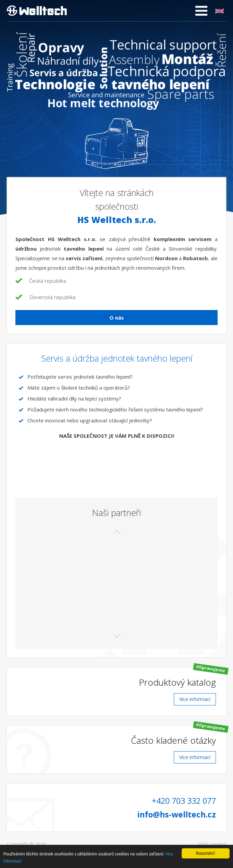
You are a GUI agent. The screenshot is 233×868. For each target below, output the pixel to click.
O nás (117, 318)
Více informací (195, 699)
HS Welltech (37, 11)
